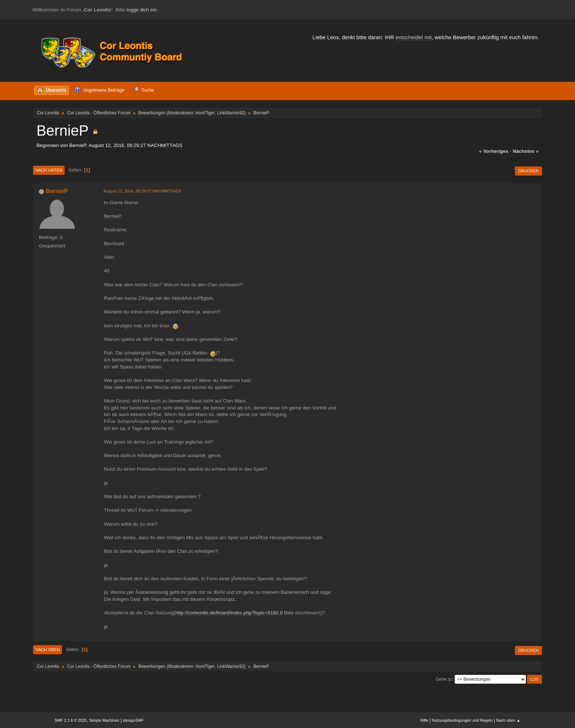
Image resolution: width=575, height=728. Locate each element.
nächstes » (525, 151)
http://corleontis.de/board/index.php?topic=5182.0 (229, 613)
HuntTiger (205, 113)
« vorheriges (494, 151)
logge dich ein (142, 10)
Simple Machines (104, 720)
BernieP (57, 191)
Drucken (528, 171)
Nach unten (49, 170)
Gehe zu (444, 679)
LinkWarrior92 (231, 113)
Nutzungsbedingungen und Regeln (462, 720)
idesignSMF (133, 720)
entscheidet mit (414, 37)
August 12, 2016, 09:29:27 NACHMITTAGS (142, 191)
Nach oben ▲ (508, 720)
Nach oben (47, 650)
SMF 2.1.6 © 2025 (71, 720)
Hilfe (424, 720)
